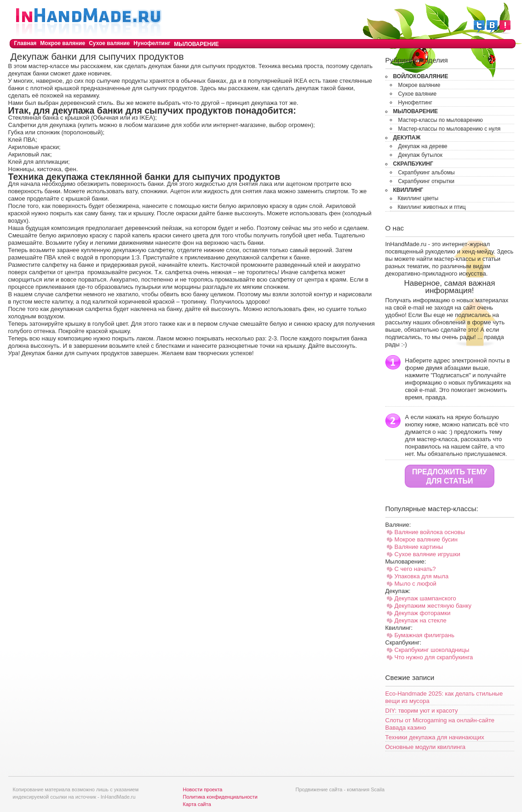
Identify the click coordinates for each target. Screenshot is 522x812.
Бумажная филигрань (424, 635)
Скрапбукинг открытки (427, 181)
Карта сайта (197, 804)
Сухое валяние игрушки (427, 554)
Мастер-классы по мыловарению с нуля (450, 129)
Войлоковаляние (421, 76)
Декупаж (407, 138)
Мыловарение (196, 44)
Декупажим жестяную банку (433, 606)
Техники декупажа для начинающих (435, 737)
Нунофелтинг (152, 43)
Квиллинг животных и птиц (432, 207)
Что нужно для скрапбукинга (434, 657)
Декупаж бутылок (421, 155)
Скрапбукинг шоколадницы (432, 650)
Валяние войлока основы (430, 532)
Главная (26, 43)
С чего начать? (415, 569)
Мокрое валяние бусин (426, 539)
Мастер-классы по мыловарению (441, 120)
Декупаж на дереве (423, 146)
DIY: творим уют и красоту (422, 711)
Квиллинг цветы (418, 198)
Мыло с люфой (416, 584)
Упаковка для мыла (422, 576)
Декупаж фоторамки (423, 613)
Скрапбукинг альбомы (427, 173)
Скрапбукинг (413, 164)
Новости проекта (203, 789)
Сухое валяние (109, 43)
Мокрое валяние (63, 43)
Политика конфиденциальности (220, 797)
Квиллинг (408, 190)
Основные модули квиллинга (426, 747)
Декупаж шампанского (425, 598)
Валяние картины (419, 547)
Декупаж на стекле (421, 620)
